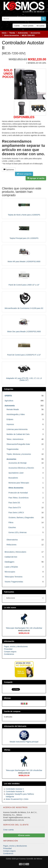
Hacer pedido (28, 26)
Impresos (10, 424)
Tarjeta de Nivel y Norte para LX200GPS (24, 215)
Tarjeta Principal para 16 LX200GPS (24, 238)
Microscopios (10, 572)
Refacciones (11, 545)
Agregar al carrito (36, 178)
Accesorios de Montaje (18, 463)
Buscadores (13, 478)
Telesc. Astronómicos (15, 439)
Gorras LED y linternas (18, 532)
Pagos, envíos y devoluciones (16, 646)
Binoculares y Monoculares (15, 552)
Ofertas (7, 750)
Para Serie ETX (15, 508)
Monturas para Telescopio (19, 483)
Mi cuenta (41, 26)
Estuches (12, 527)
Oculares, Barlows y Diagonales (21, 518)
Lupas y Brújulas (11, 567)
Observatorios (12, 540)
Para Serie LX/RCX (16, 513)
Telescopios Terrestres (14, 577)
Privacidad (8, 649)
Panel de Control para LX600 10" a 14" (24, 285)
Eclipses (10, 419)
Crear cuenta (8, 830)
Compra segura (10, 652)
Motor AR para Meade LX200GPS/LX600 (24, 261)
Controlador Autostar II (15, 789)
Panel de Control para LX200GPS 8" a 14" (24, 355)
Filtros (11, 522)
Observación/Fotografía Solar (18, 444)
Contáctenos (9, 654)
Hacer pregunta (24, 174)
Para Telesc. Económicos (18, 498)
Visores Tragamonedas (14, 582)
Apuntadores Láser (16, 473)
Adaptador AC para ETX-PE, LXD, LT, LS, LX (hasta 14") (24, 379)
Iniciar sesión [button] (24, 835)
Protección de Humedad (18, 493)
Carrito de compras (12, 711)
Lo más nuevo (10, 608)
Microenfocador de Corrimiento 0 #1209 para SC (24, 308)
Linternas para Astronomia (17, 429)
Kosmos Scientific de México (31, 859)
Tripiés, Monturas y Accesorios (19, 454)
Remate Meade (13, 409)
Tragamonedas (13, 449)
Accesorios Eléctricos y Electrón (21, 468)
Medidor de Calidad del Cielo (18, 434)
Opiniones (9, 170)
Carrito (17, 26)
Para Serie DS (14, 503)
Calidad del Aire (11, 557)
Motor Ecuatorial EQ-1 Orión (17, 799)
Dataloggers (9, 562)
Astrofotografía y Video (16, 414)
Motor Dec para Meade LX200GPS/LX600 (24, 332)
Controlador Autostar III (15, 791)
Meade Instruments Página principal (24, 742)
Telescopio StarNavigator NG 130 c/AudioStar (24, 628)
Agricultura (9, 401)
